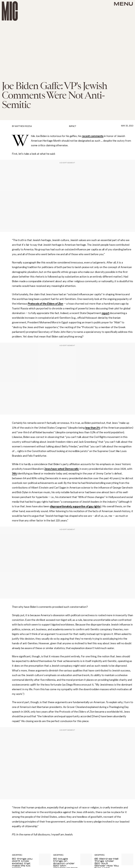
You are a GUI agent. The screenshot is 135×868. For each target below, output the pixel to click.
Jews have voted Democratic (62, 469)
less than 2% (93, 428)
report (105, 313)
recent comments (93, 136)
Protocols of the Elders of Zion (45, 304)
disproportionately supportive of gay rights (75, 506)
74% (14, 473)
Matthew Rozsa (23, 126)
